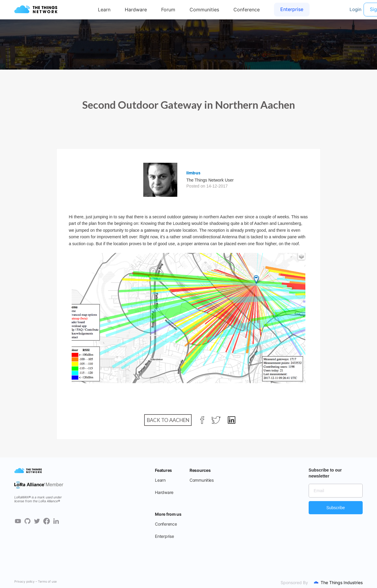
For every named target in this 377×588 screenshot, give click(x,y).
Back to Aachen (168, 420)
